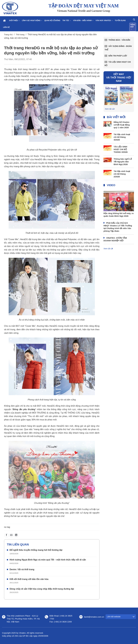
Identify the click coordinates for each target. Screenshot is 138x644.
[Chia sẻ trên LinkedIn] (16, 535)
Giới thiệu (14, 21)
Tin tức (67, 21)
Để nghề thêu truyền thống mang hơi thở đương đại (36, 550)
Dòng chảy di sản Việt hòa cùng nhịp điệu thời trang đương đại (42, 589)
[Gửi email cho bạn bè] (11, 535)
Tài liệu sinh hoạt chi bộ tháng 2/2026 (122, 174)
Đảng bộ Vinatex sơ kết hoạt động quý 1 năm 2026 (122, 125)
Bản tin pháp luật (118, 56)
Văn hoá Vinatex (104, 21)
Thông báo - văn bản (119, 40)
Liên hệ (6, 27)
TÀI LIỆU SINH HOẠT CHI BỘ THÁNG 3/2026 (121, 149)
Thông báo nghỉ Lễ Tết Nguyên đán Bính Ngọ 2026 (123, 162)
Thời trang (20, 35)
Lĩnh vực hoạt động (32, 21)
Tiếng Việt (133, 27)
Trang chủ (8, 35)
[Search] (134, 20)
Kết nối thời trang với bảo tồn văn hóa (29, 579)
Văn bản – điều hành (83, 21)
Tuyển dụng (120, 21)
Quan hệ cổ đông (52, 21)
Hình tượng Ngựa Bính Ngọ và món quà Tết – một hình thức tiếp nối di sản (48, 560)
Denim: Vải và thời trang (22, 569)
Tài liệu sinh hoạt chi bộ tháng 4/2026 (122, 137)
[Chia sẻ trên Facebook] (7, 535)
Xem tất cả (109, 109)
